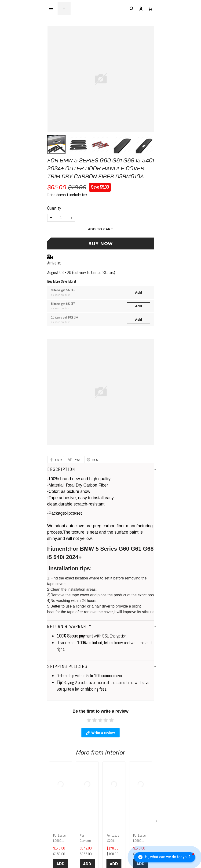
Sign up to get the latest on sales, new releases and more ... (51, 856)
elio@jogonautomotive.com (25, 726)
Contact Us (12, 803)
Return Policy (13, 812)
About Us (10, 794)
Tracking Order (14, 830)
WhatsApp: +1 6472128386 (26, 719)
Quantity (54, 208)
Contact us (12, 758)
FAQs (7, 767)
